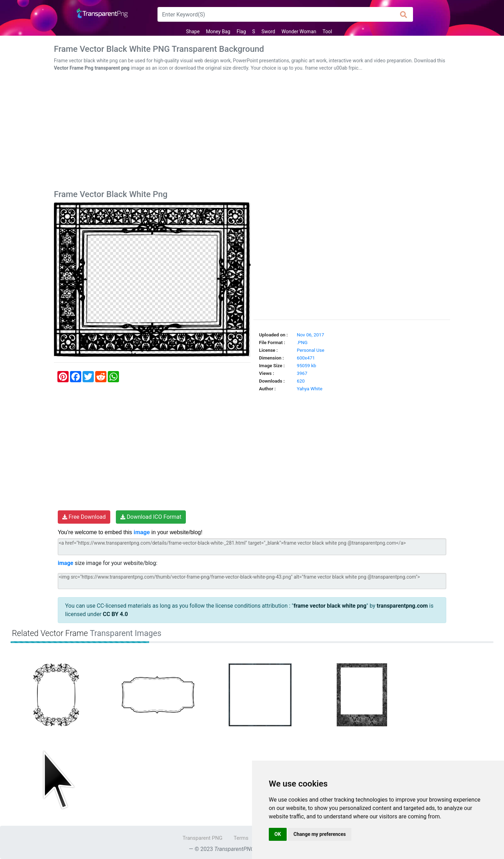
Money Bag (218, 32)
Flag (241, 32)
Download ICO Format (151, 517)
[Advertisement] (252, 132)
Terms (241, 838)
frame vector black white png (330, 606)
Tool (327, 32)
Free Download (84, 517)
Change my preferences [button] (320, 834)
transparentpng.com (402, 606)
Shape (193, 32)
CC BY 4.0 (115, 614)
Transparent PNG (202, 838)
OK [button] (278, 834)
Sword (268, 32)
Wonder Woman (299, 32)
